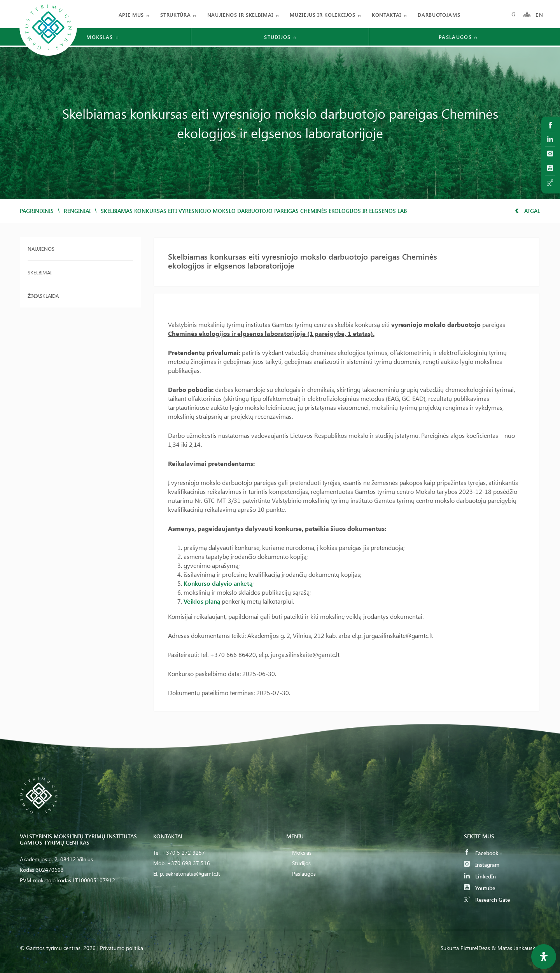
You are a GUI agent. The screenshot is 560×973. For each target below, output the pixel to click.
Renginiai (77, 211)
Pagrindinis (37, 211)
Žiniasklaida (43, 296)
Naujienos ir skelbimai (240, 15)
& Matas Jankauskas (516, 948)
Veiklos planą (202, 601)
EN (539, 15)
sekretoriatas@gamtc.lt (193, 874)
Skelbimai (39, 272)
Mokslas (302, 853)
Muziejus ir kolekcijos (322, 15)
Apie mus (131, 15)
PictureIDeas (475, 948)
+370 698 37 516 (189, 863)
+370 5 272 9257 (184, 853)
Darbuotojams (439, 15)
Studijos (301, 863)
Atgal (528, 211)
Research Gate (487, 900)
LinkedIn (480, 876)
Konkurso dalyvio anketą (218, 583)
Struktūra (175, 15)
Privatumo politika (122, 948)
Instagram (482, 865)
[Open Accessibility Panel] (544, 957)
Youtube (479, 888)
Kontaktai (387, 15)
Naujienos (41, 249)
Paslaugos (304, 874)
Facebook (481, 853)
